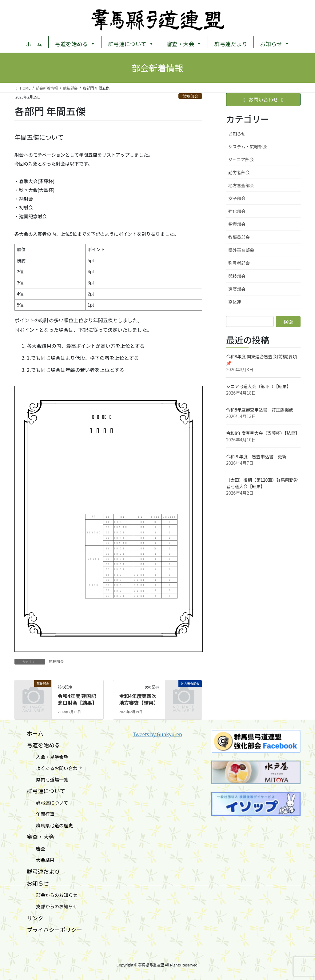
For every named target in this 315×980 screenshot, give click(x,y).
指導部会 (237, 224)
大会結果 (41, 860)
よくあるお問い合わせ (54, 768)
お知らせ (275, 43)
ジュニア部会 (241, 159)
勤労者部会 (239, 172)
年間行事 (41, 814)
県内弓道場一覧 (48, 779)
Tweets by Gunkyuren (157, 734)
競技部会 (190, 96)
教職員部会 (239, 237)
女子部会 (237, 198)
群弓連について (131, 43)
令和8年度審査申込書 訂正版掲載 (260, 410)
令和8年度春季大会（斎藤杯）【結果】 (263, 433)
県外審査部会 (241, 250)
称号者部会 (239, 263)
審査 (36, 848)
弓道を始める (75, 43)
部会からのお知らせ (52, 895)
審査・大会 (184, 43)
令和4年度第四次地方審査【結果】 (139, 699)
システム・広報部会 (248, 147)
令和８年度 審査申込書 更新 (256, 456)
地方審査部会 (241, 185)
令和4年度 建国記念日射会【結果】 (77, 699)
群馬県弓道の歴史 (50, 825)
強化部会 (237, 211)
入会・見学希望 (48, 757)
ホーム (34, 44)
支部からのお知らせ (52, 906)
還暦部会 (237, 289)
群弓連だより (231, 44)
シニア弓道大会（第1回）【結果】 (259, 386)
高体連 (235, 302)
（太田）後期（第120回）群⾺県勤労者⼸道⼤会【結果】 (262, 483)
